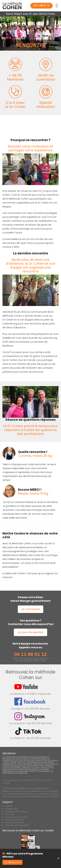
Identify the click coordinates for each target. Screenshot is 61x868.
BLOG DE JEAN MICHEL (14, 820)
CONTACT (9, 806)
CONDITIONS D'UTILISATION (16, 812)
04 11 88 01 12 (41, 6)
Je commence (30, 609)
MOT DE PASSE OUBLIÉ (14, 823)
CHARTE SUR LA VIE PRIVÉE (16, 817)
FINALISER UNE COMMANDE (17, 825)
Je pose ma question (30, 632)
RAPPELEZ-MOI (11, 809)
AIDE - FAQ (10, 814)
